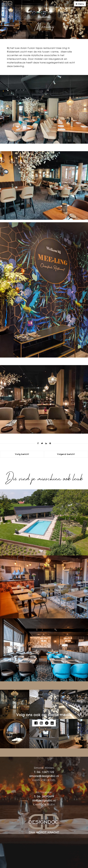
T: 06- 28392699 (44, 796)
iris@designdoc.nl (44, 800)
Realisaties (44, 17)
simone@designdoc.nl (44, 776)
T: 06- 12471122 (44, 772)
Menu (80, 4)
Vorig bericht (22, 454)
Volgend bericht (66, 454)
